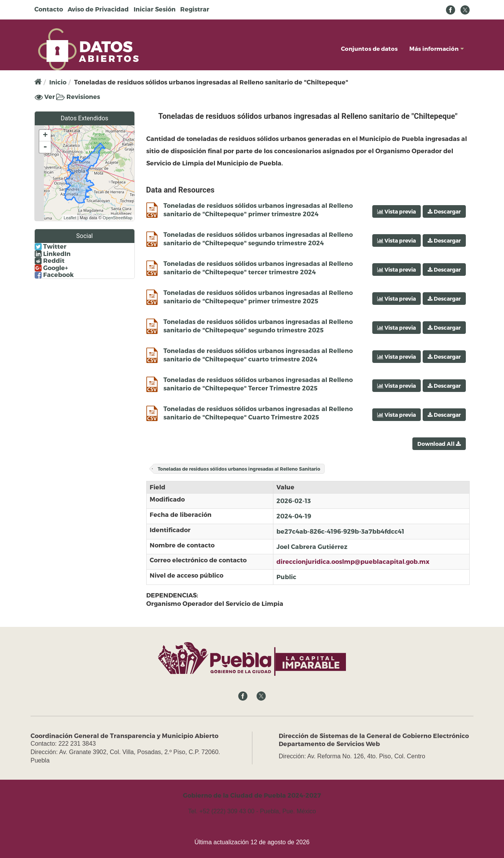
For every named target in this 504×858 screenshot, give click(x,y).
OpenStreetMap (118, 218)
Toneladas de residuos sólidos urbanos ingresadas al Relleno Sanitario (239, 469)
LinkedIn (53, 254)
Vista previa (397, 211)
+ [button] (45, 136)
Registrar (195, 9)
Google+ (51, 268)
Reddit (50, 261)
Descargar (444, 211)
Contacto (49, 9)
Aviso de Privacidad (98, 9)
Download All (439, 444)
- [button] (45, 147)
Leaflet (70, 218)
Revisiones (78, 96)
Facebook (54, 275)
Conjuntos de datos (369, 49)
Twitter (51, 246)
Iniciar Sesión (155, 9)
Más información (437, 49)
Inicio (58, 82)
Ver (45, 97)
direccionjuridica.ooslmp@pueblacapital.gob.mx (353, 561)
